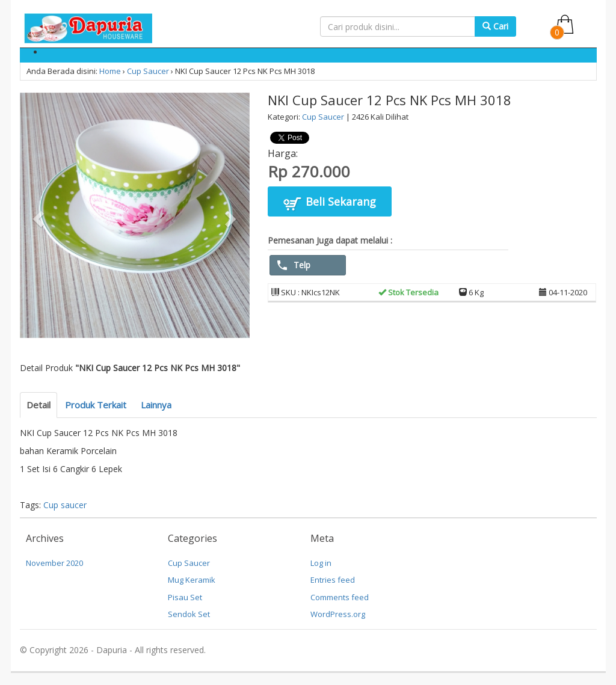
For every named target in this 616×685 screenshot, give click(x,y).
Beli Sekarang (330, 203)
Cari (495, 26)
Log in (321, 563)
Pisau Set (185, 597)
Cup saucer (65, 505)
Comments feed (340, 597)
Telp (294, 265)
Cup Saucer (148, 71)
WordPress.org (338, 614)
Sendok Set (189, 614)
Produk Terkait (96, 405)
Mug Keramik (192, 580)
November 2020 (54, 563)
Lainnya (156, 405)
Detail (38, 405)
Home (110, 71)
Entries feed (333, 580)
